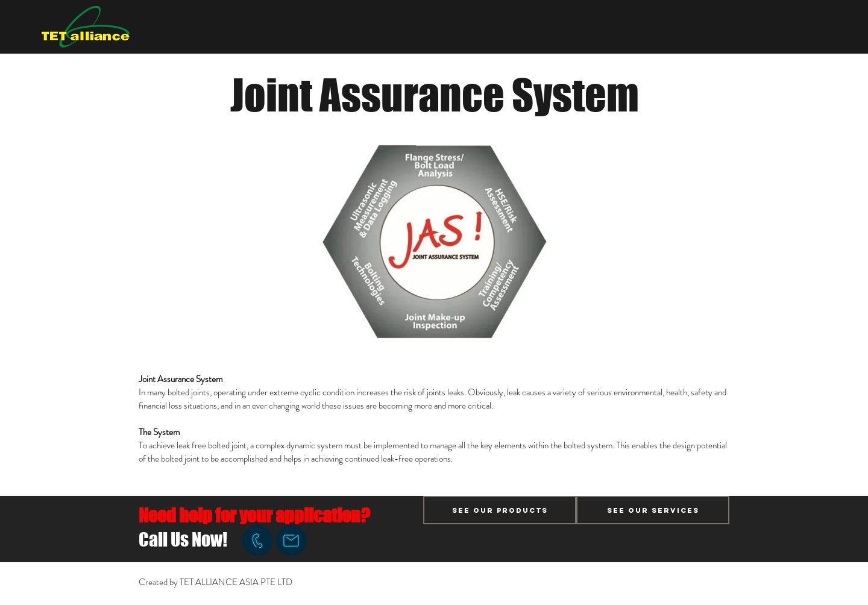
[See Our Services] (653, 510)
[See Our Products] (500, 510)
